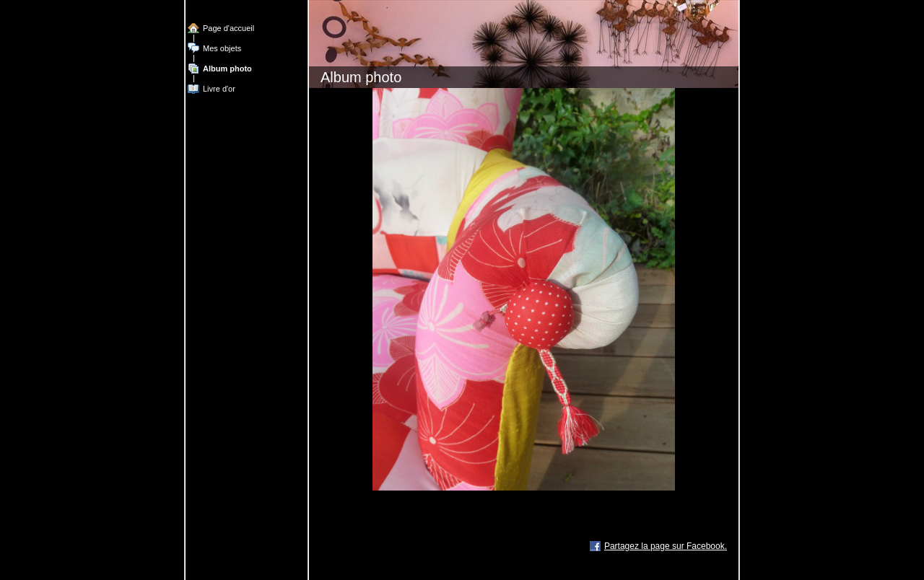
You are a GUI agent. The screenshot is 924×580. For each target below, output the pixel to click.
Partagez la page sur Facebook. (666, 546)
